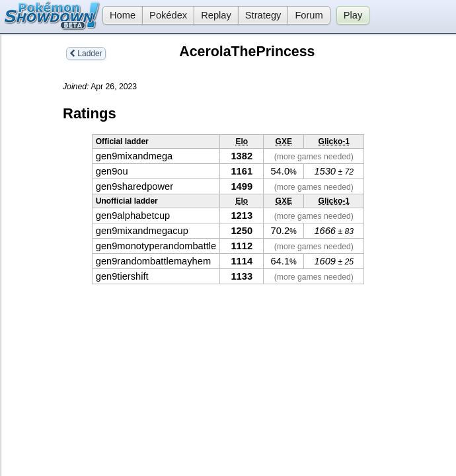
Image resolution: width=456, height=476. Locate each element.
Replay (216, 15)
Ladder (86, 54)
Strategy (263, 15)
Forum (309, 15)
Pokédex (168, 15)
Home (119, 15)
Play (353, 15)
